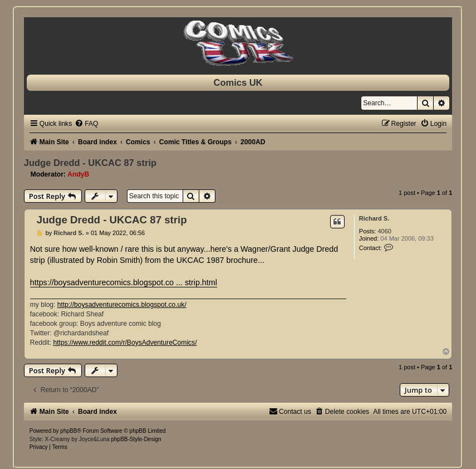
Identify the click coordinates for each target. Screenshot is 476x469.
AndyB (78, 174)
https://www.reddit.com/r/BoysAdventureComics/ (125, 343)
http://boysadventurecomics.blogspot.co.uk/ (122, 305)
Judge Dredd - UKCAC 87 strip (90, 163)
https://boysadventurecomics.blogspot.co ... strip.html (124, 282)
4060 (384, 231)
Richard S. (374, 218)
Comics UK (238, 82)
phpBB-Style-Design (136, 439)
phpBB (68, 431)
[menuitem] (86, 124)
